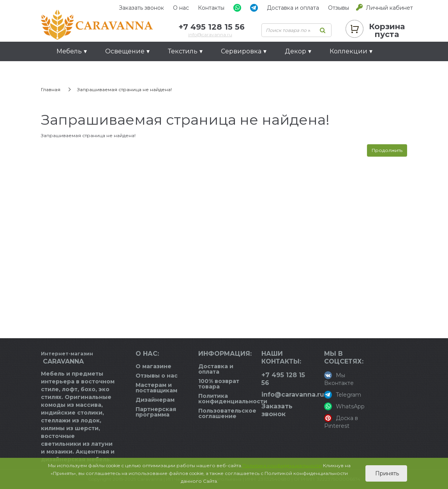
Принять (386, 473)
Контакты (211, 8)
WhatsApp (344, 406)
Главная (51, 89)
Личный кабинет (389, 8)
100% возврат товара (219, 384)
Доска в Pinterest (341, 422)
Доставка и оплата (293, 8)
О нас (181, 8)
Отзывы (339, 8)
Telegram (343, 395)
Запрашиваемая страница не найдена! (124, 89)
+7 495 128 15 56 (212, 27)
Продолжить (387, 150)
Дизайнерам (155, 400)
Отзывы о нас (157, 376)
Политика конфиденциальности (233, 399)
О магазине (153, 366)
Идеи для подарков (90, 71)
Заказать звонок (141, 8)
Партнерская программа (156, 412)
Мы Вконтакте (339, 379)
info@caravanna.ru (210, 34)
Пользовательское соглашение (227, 413)
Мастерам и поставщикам (156, 388)
